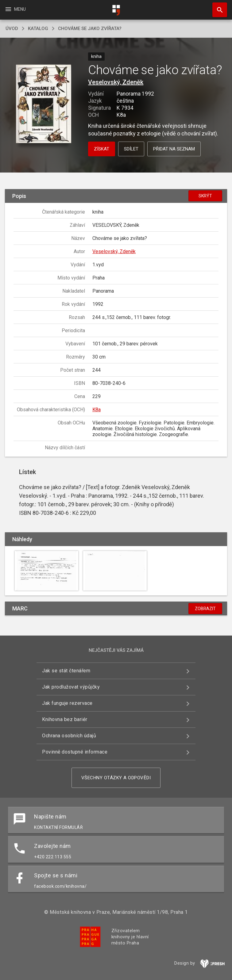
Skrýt (205, 196)
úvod (12, 28)
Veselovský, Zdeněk (116, 82)
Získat (102, 149)
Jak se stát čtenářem (66, 671)
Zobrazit (205, 609)
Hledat (217, 7)
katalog (38, 28)
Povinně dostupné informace (75, 752)
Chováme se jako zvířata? (90, 28)
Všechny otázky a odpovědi (116, 778)
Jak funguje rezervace (67, 703)
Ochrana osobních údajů (69, 736)
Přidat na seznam (174, 149)
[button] (43, 104)
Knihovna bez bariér (65, 719)
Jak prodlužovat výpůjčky (71, 687)
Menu (15, 9)
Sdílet (131, 149)
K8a (97, 410)
